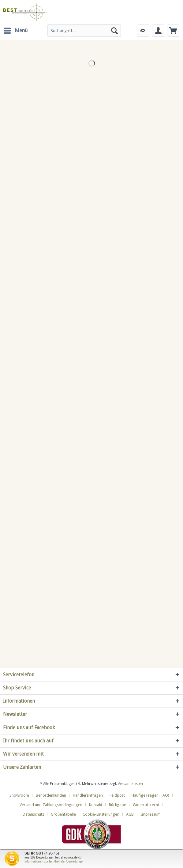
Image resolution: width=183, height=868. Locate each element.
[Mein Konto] (158, 31)
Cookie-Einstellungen (101, 814)
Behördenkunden (51, 795)
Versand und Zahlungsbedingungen (51, 805)
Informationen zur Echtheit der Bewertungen (54, 861)
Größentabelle (63, 814)
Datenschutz (33, 814)
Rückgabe (118, 805)
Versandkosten (130, 784)
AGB (130, 814)
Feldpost (117, 795)
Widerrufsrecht (146, 805)
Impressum (151, 814)
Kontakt (96, 805)
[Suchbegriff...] (84, 31)
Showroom (19, 795)
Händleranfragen (88, 795)
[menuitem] (15, 31)
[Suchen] (114, 31)
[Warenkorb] (173, 31)
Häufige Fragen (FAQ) (150, 795)
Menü (16, 30)
